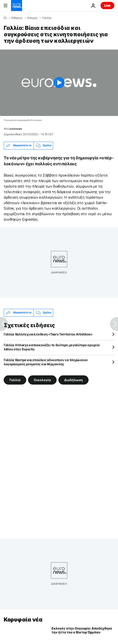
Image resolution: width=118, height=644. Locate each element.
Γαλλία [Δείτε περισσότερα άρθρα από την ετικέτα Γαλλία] (15, 380)
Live (107, 5)
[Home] (5, 18)
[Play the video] (59, 83)
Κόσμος (32, 18)
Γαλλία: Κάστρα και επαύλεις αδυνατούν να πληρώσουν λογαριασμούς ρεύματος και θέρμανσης (46, 362)
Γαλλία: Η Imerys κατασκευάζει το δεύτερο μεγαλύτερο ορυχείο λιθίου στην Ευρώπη (52, 347)
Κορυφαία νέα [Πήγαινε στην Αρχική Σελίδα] (23, 620)
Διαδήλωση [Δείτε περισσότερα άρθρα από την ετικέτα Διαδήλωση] (73, 380)
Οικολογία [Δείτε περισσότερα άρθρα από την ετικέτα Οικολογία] (42, 380)
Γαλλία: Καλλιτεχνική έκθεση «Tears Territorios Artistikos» (48, 334)
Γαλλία (47, 18)
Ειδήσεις (17, 18)
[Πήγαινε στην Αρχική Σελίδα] (17, 6)
